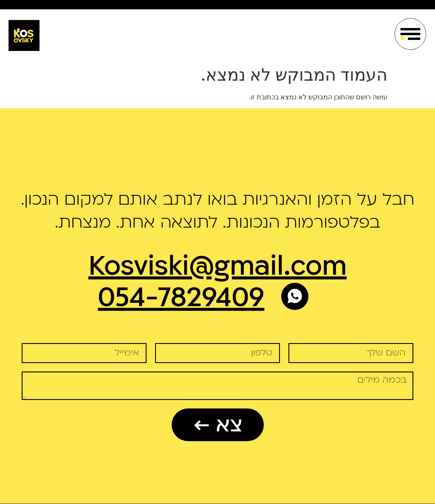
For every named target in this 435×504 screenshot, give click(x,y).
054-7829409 (181, 298)
